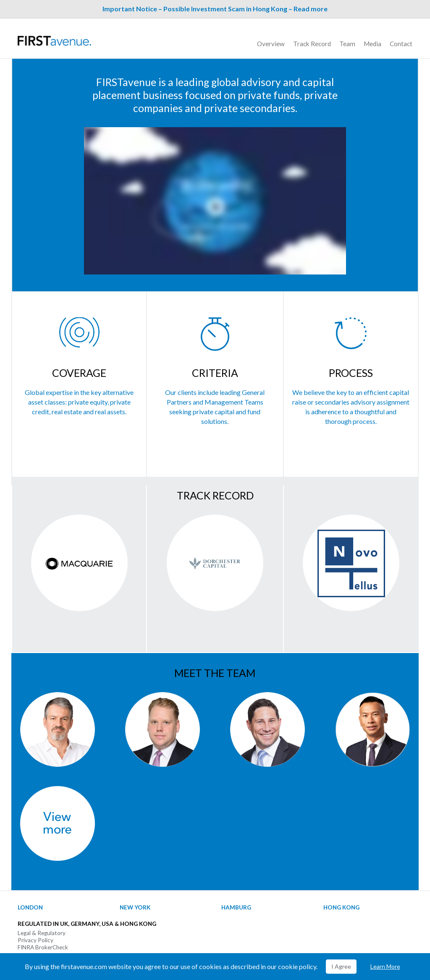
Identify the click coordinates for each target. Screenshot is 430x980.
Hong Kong (341, 907)
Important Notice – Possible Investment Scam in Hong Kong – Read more (215, 9)
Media (372, 44)
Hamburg (236, 907)
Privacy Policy (35, 940)
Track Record (312, 44)
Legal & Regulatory (42, 933)
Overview (271, 44)
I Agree (341, 966)
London (30, 907)
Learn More (385, 966)
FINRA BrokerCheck (43, 947)
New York (135, 907)
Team (347, 44)
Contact (401, 44)
